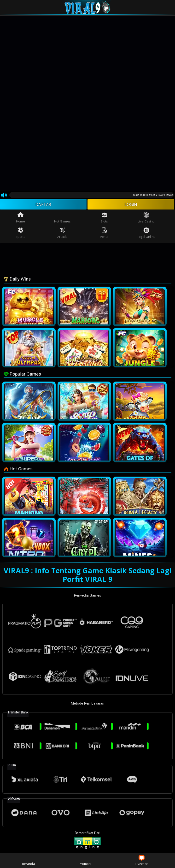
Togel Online (146, 234)
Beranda (29, 860)
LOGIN (131, 205)
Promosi (85, 860)
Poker (104, 234)
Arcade (63, 234)
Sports (20, 234)
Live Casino (146, 218)
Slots (104, 218)
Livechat (142, 860)
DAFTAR (43, 205)
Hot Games (62, 218)
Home (20, 218)
